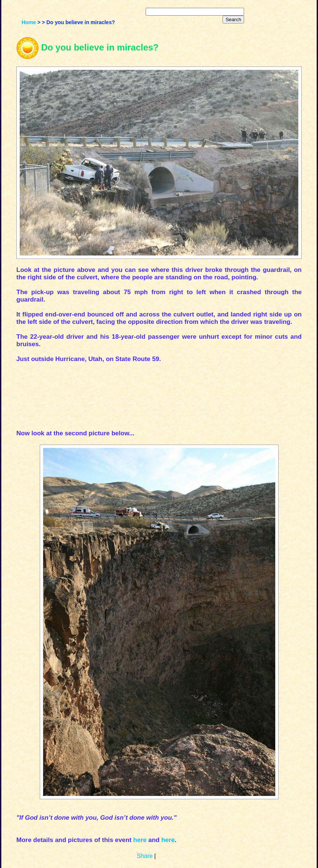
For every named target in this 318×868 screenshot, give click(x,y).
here (140, 840)
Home (29, 22)
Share (145, 856)
